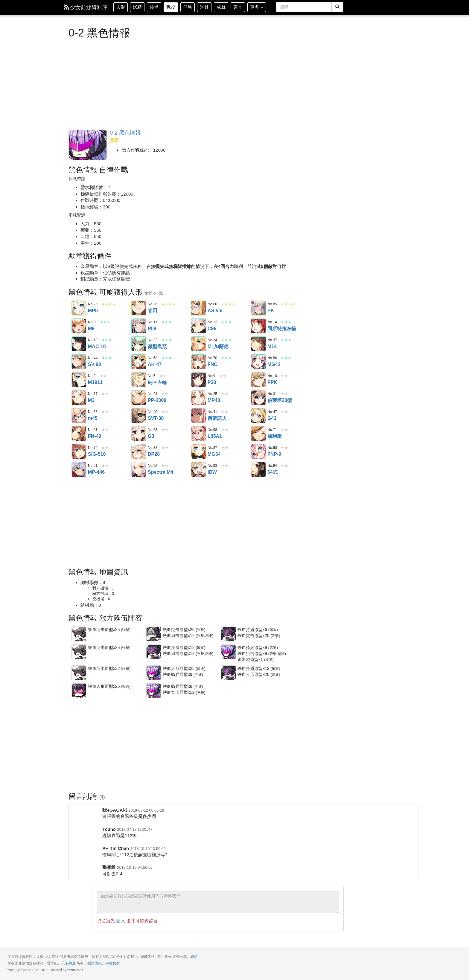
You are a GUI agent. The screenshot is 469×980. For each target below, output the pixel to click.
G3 (139, 434)
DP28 (139, 452)
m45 (79, 416)
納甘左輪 (139, 380)
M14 (258, 344)
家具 (238, 7)
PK (258, 308)
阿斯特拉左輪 (258, 326)
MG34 (199, 452)
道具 (204, 7)
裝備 (154, 7)
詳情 (194, 957)
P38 (199, 380)
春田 (139, 308)
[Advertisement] (206, 84)
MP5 (79, 308)
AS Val (199, 308)
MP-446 (79, 470)
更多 (257, 7)
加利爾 (258, 434)
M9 (79, 326)
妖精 (137, 7)
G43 (258, 416)
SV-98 (79, 362)
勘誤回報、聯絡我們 (103, 963)
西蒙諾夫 (199, 416)
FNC (199, 362)
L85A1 (199, 434)
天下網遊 (68, 963)
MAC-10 (79, 344)
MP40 (199, 398)
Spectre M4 (139, 470)
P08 (139, 326)
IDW (199, 470)
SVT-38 (139, 416)
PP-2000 (139, 398)
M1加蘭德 (199, 344)
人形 (121, 7)
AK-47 (139, 362)
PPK (258, 380)
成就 (221, 7)
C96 (199, 326)
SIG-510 (79, 452)
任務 (188, 7)
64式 (258, 470)
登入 (121, 921)
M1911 (79, 380)
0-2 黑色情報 (125, 133)
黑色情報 (88, 145)
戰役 (171, 7)
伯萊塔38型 (258, 398)
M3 (79, 398)
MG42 (258, 362)
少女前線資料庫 (86, 7)
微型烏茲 (139, 344)
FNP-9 (258, 452)
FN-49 (79, 434)
